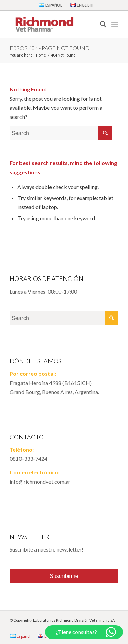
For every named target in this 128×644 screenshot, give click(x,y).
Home (41, 55)
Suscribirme (64, 576)
